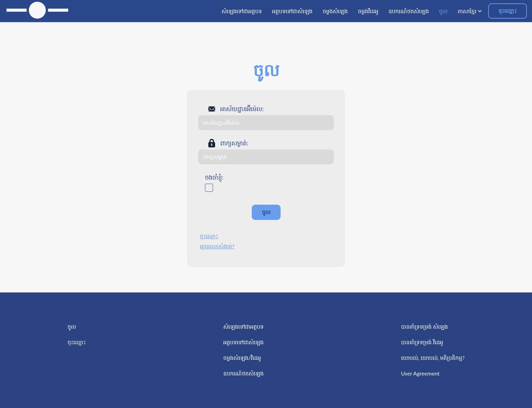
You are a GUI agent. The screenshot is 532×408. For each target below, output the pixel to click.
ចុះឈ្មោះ (508, 11)
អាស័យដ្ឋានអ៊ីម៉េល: (242, 109)
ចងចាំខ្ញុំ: (214, 177)
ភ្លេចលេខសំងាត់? (217, 246)
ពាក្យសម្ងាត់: (234, 143)
